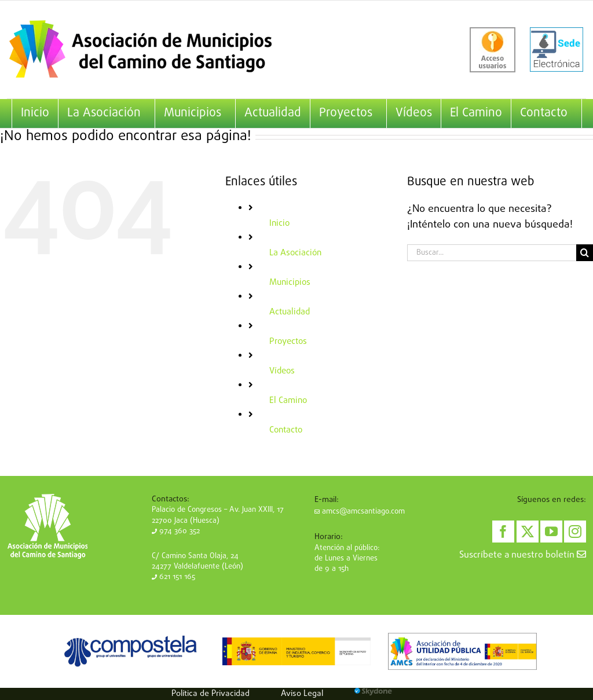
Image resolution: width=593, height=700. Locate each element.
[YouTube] (551, 532)
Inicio (279, 223)
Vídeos (282, 371)
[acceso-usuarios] (493, 50)
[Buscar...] (492, 253)
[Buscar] (585, 253)
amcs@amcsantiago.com (360, 512)
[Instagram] (575, 532)
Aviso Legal (302, 694)
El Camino (288, 401)
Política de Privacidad (211, 694)
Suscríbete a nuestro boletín (523, 555)
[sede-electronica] (557, 50)
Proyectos (288, 342)
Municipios (290, 283)
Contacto (286, 430)
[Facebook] (503, 532)
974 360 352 (176, 531)
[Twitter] (528, 532)
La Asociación (295, 253)
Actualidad (290, 312)
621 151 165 (173, 577)
